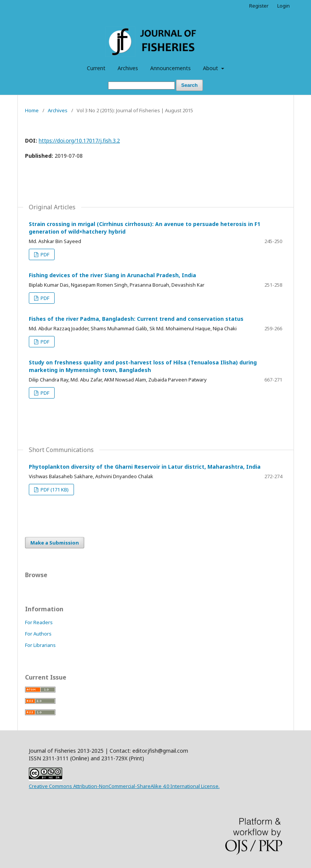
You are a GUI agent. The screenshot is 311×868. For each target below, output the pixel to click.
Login (284, 6)
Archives (128, 68)
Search (189, 85)
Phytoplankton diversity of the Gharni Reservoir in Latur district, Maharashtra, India (145, 467)
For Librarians (40, 645)
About (211, 68)
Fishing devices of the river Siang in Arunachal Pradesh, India (112, 275)
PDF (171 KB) (54, 490)
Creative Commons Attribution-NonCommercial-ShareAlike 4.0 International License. (124, 786)
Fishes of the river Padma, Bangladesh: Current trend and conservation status (136, 319)
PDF (44, 254)
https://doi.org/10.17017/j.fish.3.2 (79, 140)
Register (259, 6)
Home (32, 110)
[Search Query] (141, 86)
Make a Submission (55, 543)
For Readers (39, 622)
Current (96, 68)
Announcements (170, 68)
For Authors (38, 634)
